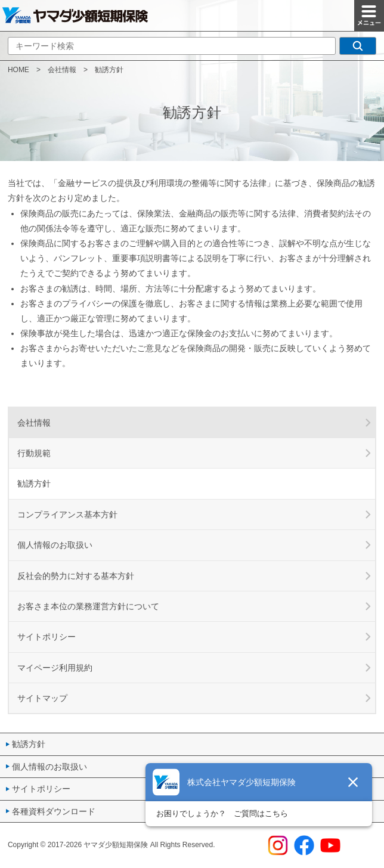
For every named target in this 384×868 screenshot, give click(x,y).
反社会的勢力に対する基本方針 (76, 576)
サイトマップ (42, 698)
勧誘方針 (29, 744)
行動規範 (34, 453)
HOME (18, 70)
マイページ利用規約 (55, 668)
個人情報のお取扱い (55, 545)
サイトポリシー (47, 637)
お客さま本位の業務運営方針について (88, 606)
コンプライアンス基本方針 (67, 514)
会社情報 (62, 70)
